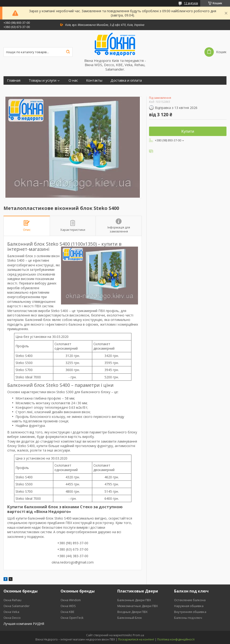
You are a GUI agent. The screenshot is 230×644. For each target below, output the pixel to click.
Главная (14, 80)
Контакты (94, 80)
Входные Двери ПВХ (132, 612)
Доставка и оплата (126, 80)
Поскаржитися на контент (136, 639)
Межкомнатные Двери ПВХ (138, 606)
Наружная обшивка (189, 606)
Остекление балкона (190, 600)
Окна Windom (71, 600)
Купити (188, 131)
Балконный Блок (130, 618)
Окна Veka (11, 612)
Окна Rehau (12, 600)
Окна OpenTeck (72, 618)
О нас (73, 80)
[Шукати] (68, 52)
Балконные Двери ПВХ (134, 600)
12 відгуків (191, 3)
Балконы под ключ (188, 618)
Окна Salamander (17, 606)
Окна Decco (12, 618)
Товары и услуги (42, 80)
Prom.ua (138, 635)
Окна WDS (68, 606)
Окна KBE (67, 612)
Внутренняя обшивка (190, 612)
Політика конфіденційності (176, 639)
